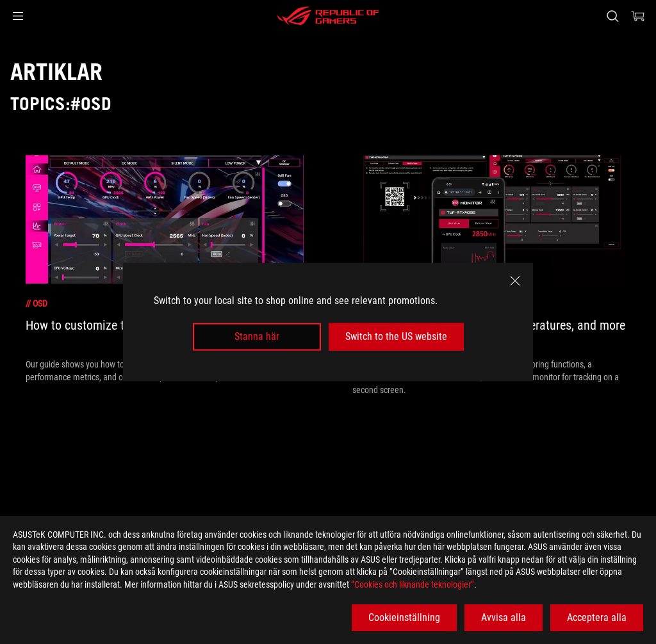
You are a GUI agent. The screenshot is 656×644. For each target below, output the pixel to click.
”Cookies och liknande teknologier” (413, 584)
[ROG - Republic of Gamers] (328, 16)
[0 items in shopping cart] (638, 16)
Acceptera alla (597, 617)
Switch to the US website (396, 336)
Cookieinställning (404, 617)
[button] (18, 16)
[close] (515, 281)
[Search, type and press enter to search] (612, 16)
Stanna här (257, 336)
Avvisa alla (504, 617)
